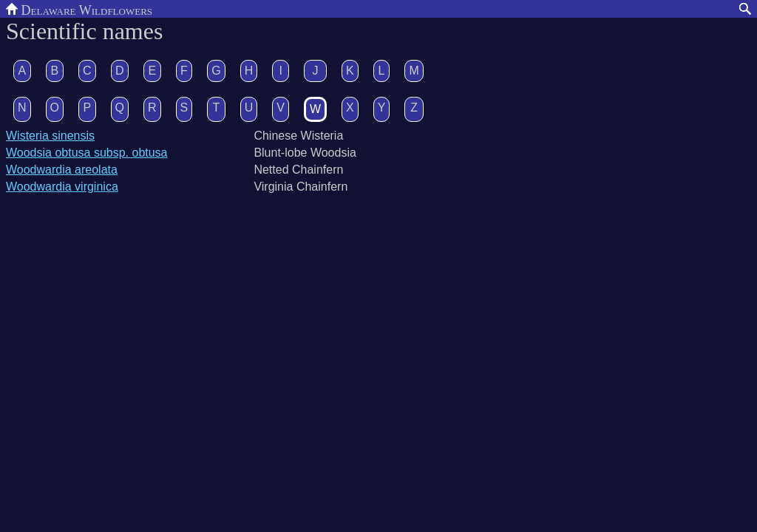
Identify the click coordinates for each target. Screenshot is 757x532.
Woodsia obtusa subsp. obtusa (87, 153)
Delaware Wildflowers (79, 9)
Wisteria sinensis (50, 136)
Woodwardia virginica (62, 187)
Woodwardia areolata (62, 170)
